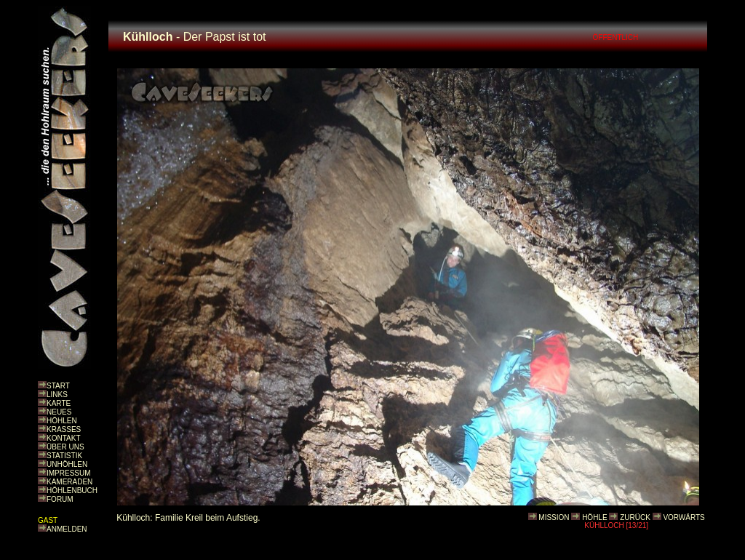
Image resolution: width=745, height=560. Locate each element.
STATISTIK (64, 456)
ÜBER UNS (65, 447)
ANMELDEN (67, 529)
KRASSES (64, 429)
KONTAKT (63, 438)
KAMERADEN (69, 482)
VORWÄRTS (684, 517)
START (58, 386)
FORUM (60, 499)
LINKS (57, 395)
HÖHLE (594, 517)
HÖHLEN (62, 421)
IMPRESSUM (69, 473)
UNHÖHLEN (67, 464)
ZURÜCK (635, 517)
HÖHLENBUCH (72, 491)
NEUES (59, 412)
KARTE (59, 403)
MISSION (554, 517)
